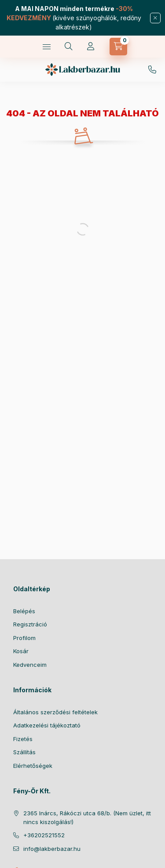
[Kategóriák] (47, 47)
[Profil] (91, 47)
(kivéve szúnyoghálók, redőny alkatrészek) (74, 18)
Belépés (24, 611)
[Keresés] (69, 47)
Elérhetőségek (33, 766)
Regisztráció (30, 624)
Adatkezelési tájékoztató (47, 725)
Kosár (21, 651)
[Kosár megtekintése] (118, 47)
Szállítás (24, 752)
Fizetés (23, 739)
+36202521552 (44, 835)
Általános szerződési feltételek (55, 712)
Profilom (24, 638)
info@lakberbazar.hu (52, 849)
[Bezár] (155, 18)
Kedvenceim (30, 665)
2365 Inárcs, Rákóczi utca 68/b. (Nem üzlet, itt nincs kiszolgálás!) (87, 817)
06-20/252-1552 (152, 70)
